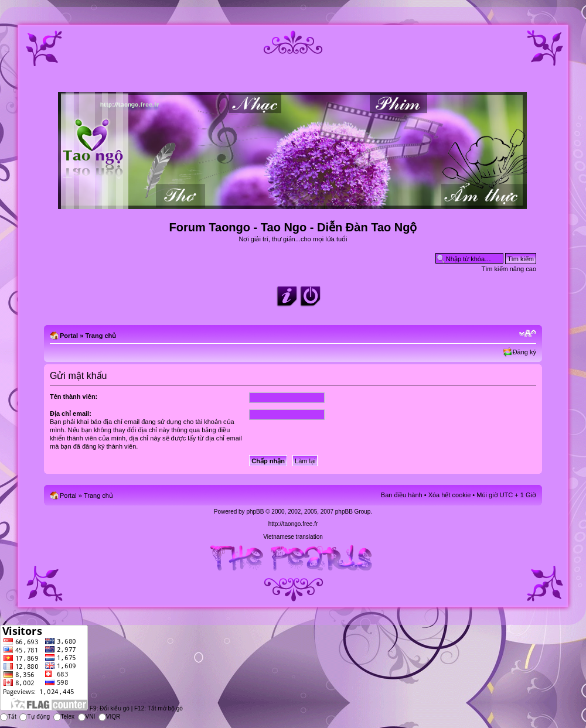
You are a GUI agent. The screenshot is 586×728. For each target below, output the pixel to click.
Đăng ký (524, 352)
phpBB (255, 512)
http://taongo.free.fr (293, 524)
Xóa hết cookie (450, 495)
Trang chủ (100, 336)
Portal (69, 336)
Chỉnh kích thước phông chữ (528, 333)
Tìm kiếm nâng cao (509, 269)
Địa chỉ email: (71, 413)
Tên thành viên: (74, 397)
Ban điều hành (402, 495)
